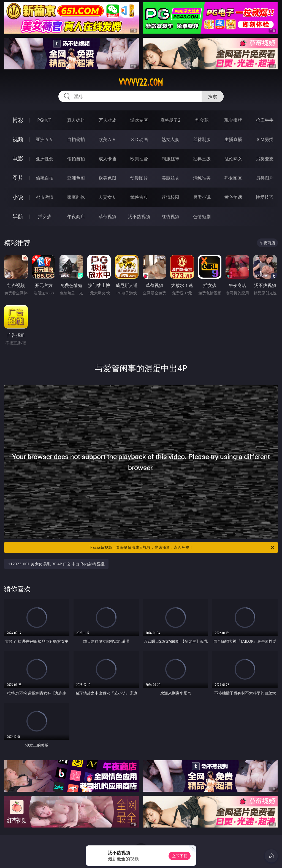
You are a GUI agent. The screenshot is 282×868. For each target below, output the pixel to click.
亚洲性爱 (45, 159)
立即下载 (180, 856)
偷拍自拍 (76, 159)
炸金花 (202, 120)
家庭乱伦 (76, 197)
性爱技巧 (265, 197)
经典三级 (202, 159)
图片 (18, 178)
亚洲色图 (76, 178)
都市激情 (45, 197)
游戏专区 (139, 120)
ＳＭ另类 (265, 139)
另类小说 (202, 197)
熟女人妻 (170, 139)
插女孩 (45, 216)
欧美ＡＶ (107, 139)
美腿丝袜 (170, 178)
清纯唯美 (202, 178)
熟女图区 (233, 178)
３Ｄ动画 (139, 139)
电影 (18, 158)
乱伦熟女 (233, 159)
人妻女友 (107, 197)
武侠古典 (139, 197)
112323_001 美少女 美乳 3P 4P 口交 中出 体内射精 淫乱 (56, 564)
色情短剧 (202, 216)
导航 (18, 216)
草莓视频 (107, 216)
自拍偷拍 (76, 139)
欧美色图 (107, 178)
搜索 (213, 96)
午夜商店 (76, 216)
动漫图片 (139, 178)
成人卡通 (107, 159)
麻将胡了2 (170, 120)
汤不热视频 (139, 216)
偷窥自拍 (45, 178)
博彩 (18, 120)
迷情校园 (170, 197)
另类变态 (265, 159)
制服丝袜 (170, 159)
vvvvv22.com (141, 82)
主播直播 (233, 139)
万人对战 (107, 120)
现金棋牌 (233, 120)
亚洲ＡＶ (45, 139)
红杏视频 (170, 216)
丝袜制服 (202, 139)
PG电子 (44, 120)
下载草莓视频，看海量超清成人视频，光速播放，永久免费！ (182, 547)
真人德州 (76, 120)
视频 (18, 139)
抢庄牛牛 (265, 120)
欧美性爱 (139, 159)
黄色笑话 (233, 197)
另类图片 (265, 178)
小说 (18, 197)
